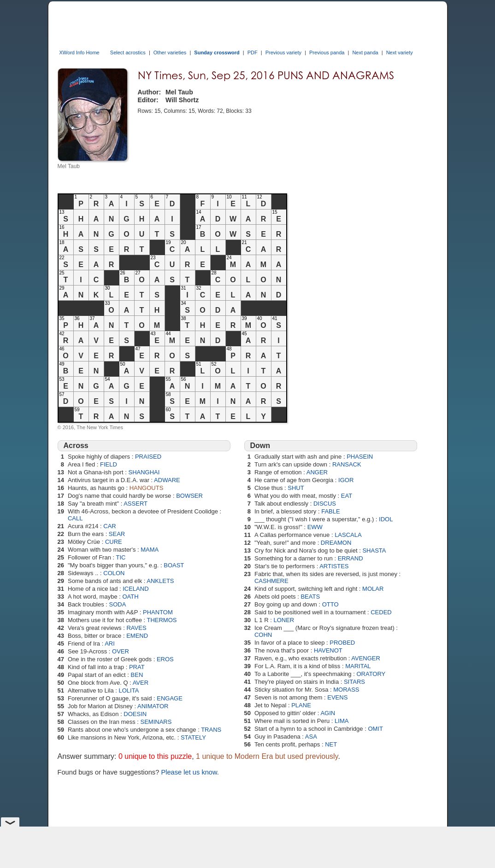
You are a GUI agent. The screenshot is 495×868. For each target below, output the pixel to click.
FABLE (330, 511)
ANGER (317, 472)
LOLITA (129, 690)
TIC (121, 557)
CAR (109, 526)
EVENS (337, 697)
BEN (137, 675)
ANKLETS (160, 581)
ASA (311, 737)
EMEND (137, 636)
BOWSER (189, 496)
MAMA (150, 550)
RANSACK (347, 464)
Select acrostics (128, 52)
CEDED (381, 612)
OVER (121, 651)
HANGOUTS (147, 488)
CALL (75, 518)
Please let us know (189, 772)
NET (331, 744)
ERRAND (351, 558)
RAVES (136, 628)
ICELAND (136, 589)
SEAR (117, 534)
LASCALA (348, 535)
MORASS (346, 690)
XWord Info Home (80, 52)
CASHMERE (271, 581)
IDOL (386, 519)
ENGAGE (170, 698)
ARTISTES (334, 566)
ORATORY (371, 674)
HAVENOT (328, 650)
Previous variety (283, 52)
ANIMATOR (153, 706)
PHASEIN (360, 457)
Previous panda (327, 52)
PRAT (137, 667)
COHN (263, 635)
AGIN (328, 713)
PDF (253, 52)
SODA (118, 604)
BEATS (310, 597)
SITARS (354, 682)
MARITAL (358, 666)
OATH (130, 597)
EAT (347, 496)
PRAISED (148, 457)
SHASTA (374, 551)
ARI (110, 644)
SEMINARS (156, 722)
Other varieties (170, 52)
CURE (114, 542)
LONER (284, 620)
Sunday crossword (217, 52)
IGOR (346, 480)
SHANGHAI (144, 472)
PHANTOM (158, 612)
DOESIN (135, 714)
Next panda (365, 52)
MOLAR (373, 589)
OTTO (330, 604)
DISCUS (325, 504)
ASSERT (136, 504)
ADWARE (167, 480)
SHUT (296, 488)
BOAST (174, 565)
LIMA (342, 721)
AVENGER (366, 658)
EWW (315, 527)
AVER (141, 683)
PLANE (301, 705)
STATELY (193, 737)
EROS (165, 659)
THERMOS (162, 620)
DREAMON (336, 543)
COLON (114, 573)
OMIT (375, 729)
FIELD (109, 464)
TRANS (211, 730)
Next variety (400, 52)
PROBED (342, 643)
